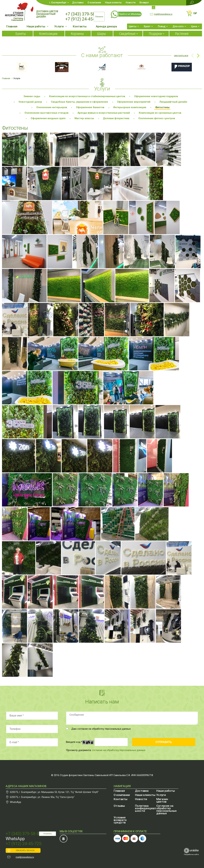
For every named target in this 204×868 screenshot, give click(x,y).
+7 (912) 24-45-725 (83, 19)
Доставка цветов (47, 11)
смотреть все (181, 55)
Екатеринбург (59, 3)
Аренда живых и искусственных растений (104, 113)
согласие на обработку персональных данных (119, 750)
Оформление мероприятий (134, 102)
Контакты (80, 26)
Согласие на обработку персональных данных (166, 810)
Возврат (144, 3)
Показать (48, 834)
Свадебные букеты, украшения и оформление (79, 102)
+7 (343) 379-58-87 (83, 14)
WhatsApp (15, 802)
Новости (131, 3)
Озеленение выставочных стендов (46, 113)
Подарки (155, 34)
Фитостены (162, 107)
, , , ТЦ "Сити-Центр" (42, 797)
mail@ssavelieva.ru (163, 14)
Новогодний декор (30, 102)
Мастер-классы (84, 118)
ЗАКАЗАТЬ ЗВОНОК (25, 850)
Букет (147, 26)
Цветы (133, 26)
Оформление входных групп (48, 118)
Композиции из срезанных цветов (160, 113)
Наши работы (36, 26)
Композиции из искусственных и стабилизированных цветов (87, 96)
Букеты (21, 34)
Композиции (48, 34)
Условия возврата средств (120, 820)
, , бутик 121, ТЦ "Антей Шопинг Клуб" (54, 792)
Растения (182, 34)
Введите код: (74, 742)
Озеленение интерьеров (52, 107)
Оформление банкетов (90, 107)
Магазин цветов (162, 800)
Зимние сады (32, 96)
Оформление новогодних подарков (156, 96)
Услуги (59, 26)
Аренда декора (106, 26)
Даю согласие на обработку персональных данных (98, 729)
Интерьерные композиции (130, 107)
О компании (94, 3)
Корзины (77, 34)
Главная (12, 26)
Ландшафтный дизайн (46, 15)
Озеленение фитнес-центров (157, 118)
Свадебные (127, 34)
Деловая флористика (116, 118)
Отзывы (119, 806)
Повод (162, 26)
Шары (101, 34)
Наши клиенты (113, 3)
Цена (194, 26)
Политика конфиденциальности (145, 808)
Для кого (178, 26)
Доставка (78, 3)
